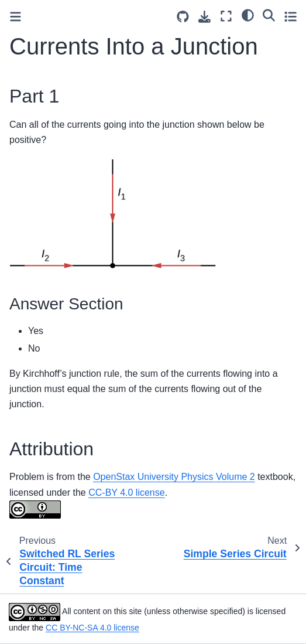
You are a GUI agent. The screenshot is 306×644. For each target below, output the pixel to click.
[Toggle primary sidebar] (16, 17)
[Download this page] (204, 17)
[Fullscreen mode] (226, 16)
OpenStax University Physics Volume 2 (174, 477)
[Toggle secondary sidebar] (290, 16)
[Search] (269, 15)
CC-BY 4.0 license (126, 493)
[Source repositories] (183, 17)
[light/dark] (248, 15)
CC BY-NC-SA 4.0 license (92, 628)
